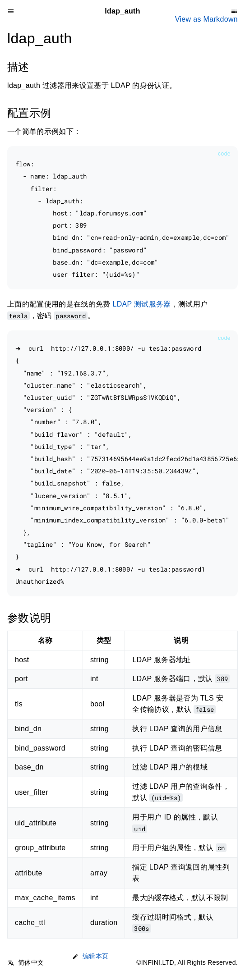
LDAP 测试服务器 (141, 304)
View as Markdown (206, 19)
